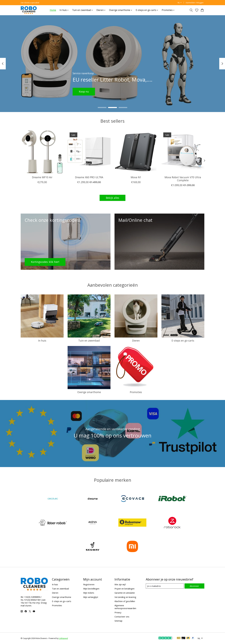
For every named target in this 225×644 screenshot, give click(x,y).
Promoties (136, 392)
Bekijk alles (113, 198)
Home (53, 10)
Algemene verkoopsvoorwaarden (125, 607)
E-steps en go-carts (183, 341)
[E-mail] (165, 586)
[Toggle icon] (191, 10)
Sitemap (118, 621)
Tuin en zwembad (89, 341)
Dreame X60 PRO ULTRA (89, 177)
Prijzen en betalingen (124, 589)
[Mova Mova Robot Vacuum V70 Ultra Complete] (183, 152)
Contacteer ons (122, 617)
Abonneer (194, 586)
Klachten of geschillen (125, 601)
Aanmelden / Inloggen (195, 3)
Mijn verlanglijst (91, 597)
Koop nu (84, 91)
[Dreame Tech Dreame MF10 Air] (42, 152)
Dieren (136, 341)
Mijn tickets (89, 593)
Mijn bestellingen (91, 589)
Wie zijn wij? (120, 584)
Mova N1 (136, 177)
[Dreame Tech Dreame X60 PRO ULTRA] (89, 152)
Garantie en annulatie (125, 593)
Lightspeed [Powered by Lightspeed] (63, 638)
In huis (42, 341)
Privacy (118, 612)
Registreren (89, 584)
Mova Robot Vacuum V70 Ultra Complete (183, 179)
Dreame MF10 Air (42, 177)
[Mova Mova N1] (136, 152)
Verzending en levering (125, 597)
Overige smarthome (89, 392)
